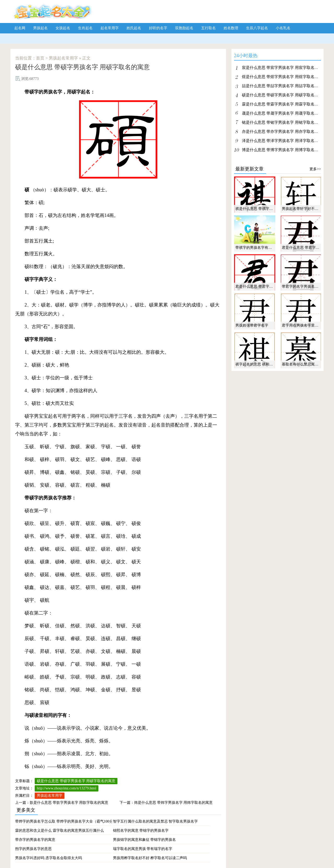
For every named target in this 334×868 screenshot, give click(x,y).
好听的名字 (158, 28)
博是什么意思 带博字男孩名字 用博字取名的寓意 (284, 150)
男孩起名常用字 (63, 58)
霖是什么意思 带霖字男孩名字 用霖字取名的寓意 (284, 104)
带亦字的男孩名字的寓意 (35, 840)
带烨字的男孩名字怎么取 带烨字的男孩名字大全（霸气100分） (66, 821)
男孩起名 (40, 28)
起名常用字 (110, 28)
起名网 (20, 28)
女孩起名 (63, 28)
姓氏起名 (134, 28)
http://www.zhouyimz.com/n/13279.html (67, 788)
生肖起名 (85, 28)
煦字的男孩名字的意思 (33, 849)
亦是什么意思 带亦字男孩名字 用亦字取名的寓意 (284, 132)
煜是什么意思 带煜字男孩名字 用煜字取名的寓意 (284, 77)
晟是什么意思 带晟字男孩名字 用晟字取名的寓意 (284, 113)
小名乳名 (283, 28)
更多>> (315, 169)
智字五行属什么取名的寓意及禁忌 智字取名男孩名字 (156, 821)
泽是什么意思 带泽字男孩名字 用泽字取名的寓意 (284, 141)
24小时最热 (246, 57)
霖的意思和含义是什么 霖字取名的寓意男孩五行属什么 (59, 831)
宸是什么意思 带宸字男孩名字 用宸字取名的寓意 (284, 68)
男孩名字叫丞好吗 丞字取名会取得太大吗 (49, 858)
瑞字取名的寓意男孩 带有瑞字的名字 (143, 849)
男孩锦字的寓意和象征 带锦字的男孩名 (145, 840)
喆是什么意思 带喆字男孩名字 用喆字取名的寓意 (284, 86)
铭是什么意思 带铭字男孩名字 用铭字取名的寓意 (284, 122)
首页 (40, 58)
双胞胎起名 (184, 28)
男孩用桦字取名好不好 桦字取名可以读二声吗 (150, 858)
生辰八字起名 (257, 28)
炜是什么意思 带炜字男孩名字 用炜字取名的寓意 (173, 803)
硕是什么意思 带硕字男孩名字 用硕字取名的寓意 (76, 781)
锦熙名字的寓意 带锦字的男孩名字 (141, 831)
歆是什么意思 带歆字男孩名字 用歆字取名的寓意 (69, 803)
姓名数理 (231, 28)
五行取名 (208, 28)
